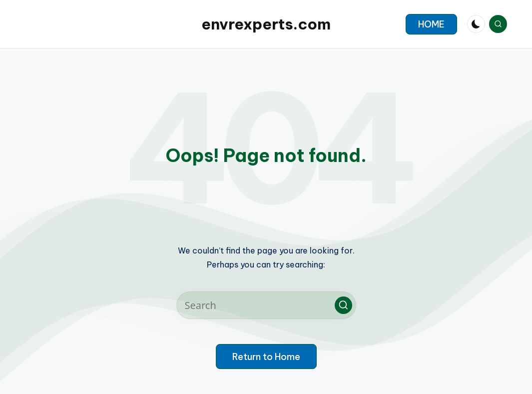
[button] (431, 24)
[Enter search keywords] (266, 305)
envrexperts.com (266, 24)
